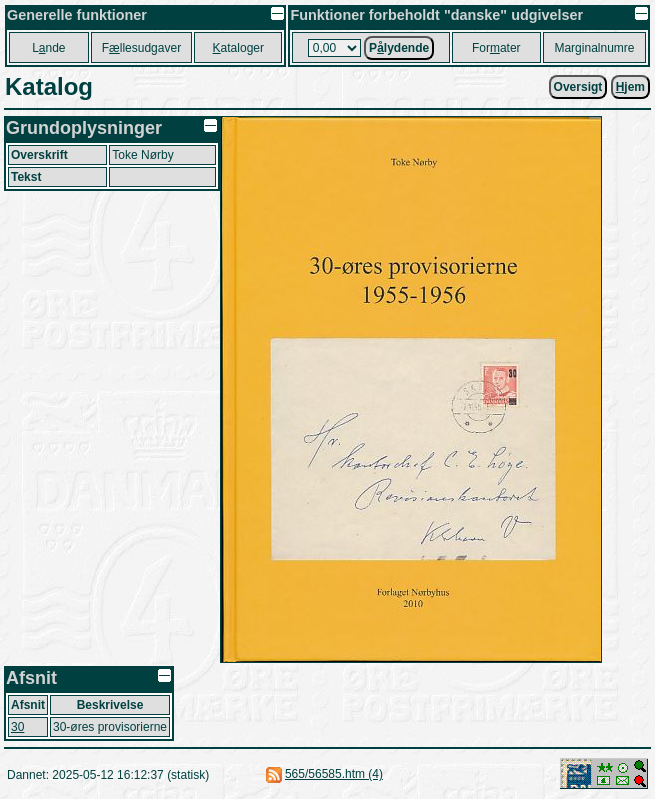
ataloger (238, 48)
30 (17, 727)
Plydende (399, 48)
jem (630, 87)
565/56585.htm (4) (334, 774)
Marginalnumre (594, 48)
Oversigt (578, 87)
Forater (496, 48)
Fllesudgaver (141, 48)
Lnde (48, 48)
